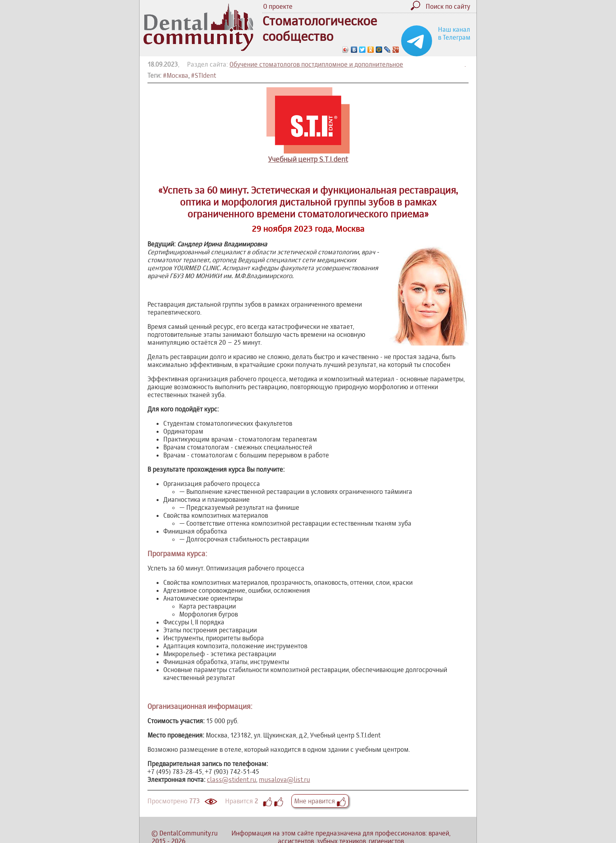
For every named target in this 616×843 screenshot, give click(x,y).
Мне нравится (320, 801)
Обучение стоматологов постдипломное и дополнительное (316, 64)
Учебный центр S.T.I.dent (308, 159)
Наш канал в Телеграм (454, 33)
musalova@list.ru (284, 780)
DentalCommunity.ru (188, 833)
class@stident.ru (231, 780)
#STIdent (204, 75)
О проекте (278, 6)
